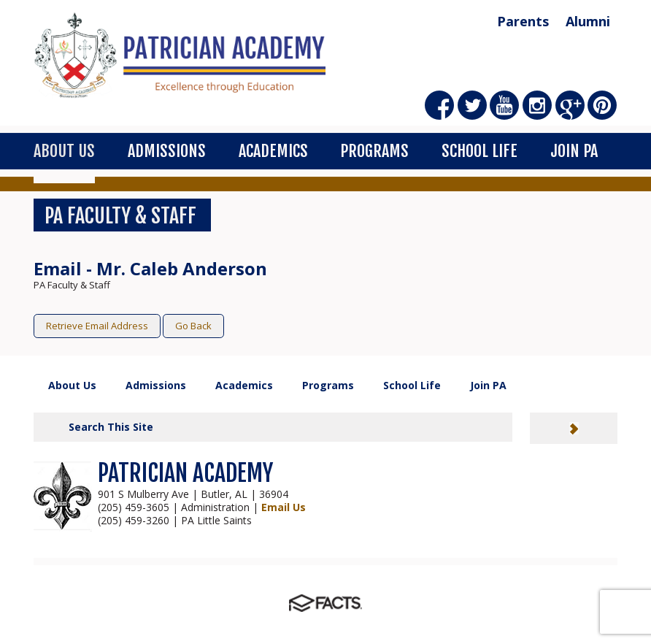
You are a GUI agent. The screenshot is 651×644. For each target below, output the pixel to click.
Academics (273, 151)
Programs (374, 151)
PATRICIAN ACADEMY (185, 473)
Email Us (284, 507)
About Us (64, 151)
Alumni (588, 21)
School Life (479, 151)
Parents (523, 21)
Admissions (167, 151)
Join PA (574, 151)
